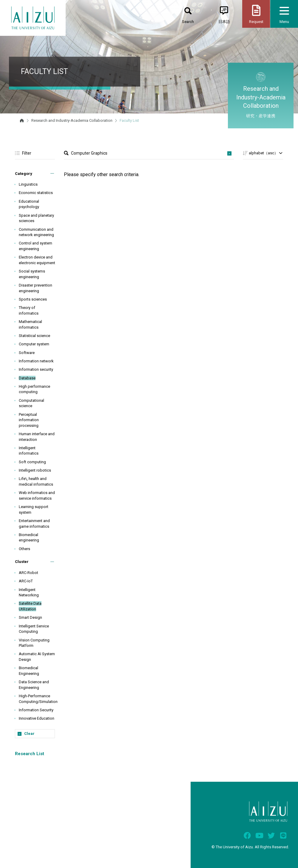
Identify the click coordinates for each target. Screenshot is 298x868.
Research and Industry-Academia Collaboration (72, 120)
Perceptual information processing (29, 420)
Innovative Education (37, 718)
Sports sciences (33, 299)
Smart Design (30, 617)
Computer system (34, 344)
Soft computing (32, 462)
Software (27, 353)
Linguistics (28, 184)
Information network (36, 361)
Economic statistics (36, 193)
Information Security (36, 710)
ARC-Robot (28, 573)
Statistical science (34, 336)
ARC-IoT (26, 581)
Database (27, 378)
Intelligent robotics (35, 470)
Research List (30, 754)
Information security (36, 369)
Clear (29, 734)
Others (24, 549)
